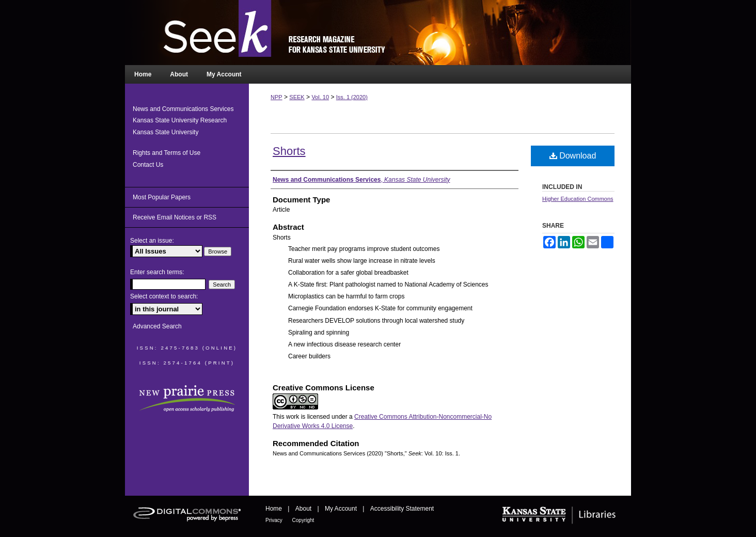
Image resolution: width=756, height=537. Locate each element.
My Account (342, 509)
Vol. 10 (320, 97)
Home (274, 509)
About (304, 509)
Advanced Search (157, 326)
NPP (277, 97)
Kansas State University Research (180, 120)
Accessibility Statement (402, 509)
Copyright (303, 520)
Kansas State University (166, 132)
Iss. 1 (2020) (352, 97)
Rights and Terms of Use (167, 153)
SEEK (297, 97)
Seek (378, 33)
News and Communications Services (183, 109)
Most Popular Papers (162, 197)
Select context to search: (164, 296)
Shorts (289, 151)
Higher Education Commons (578, 199)
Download (573, 156)
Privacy (275, 520)
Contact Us (148, 165)
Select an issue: (152, 241)
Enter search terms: (157, 272)
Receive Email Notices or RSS (175, 217)
